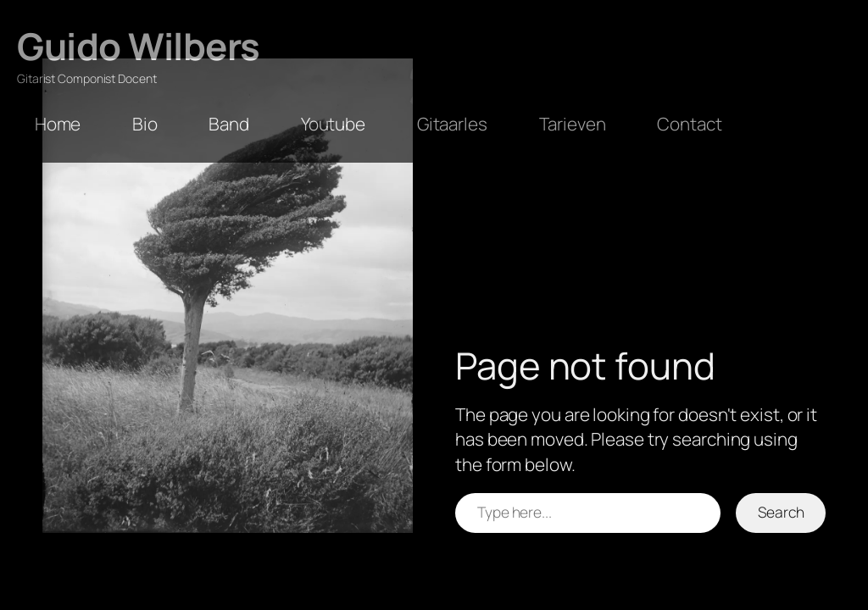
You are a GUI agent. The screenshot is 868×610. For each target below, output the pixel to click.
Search (781, 512)
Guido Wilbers (139, 46)
